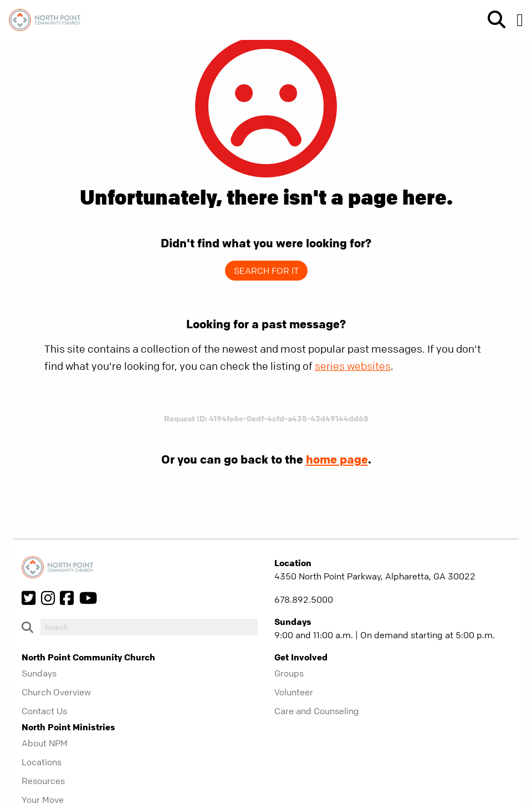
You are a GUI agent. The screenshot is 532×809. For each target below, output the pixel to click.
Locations (42, 762)
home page (337, 459)
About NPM (45, 743)
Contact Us (44, 711)
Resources (43, 781)
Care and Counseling (317, 711)
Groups (289, 673)
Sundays (39, 673)
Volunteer (294, 692)
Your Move (43, 800)
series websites (353, 366)
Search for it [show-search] (266, 271)
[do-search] (149, 627)
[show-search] (492, 20)
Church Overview (56, 692)
